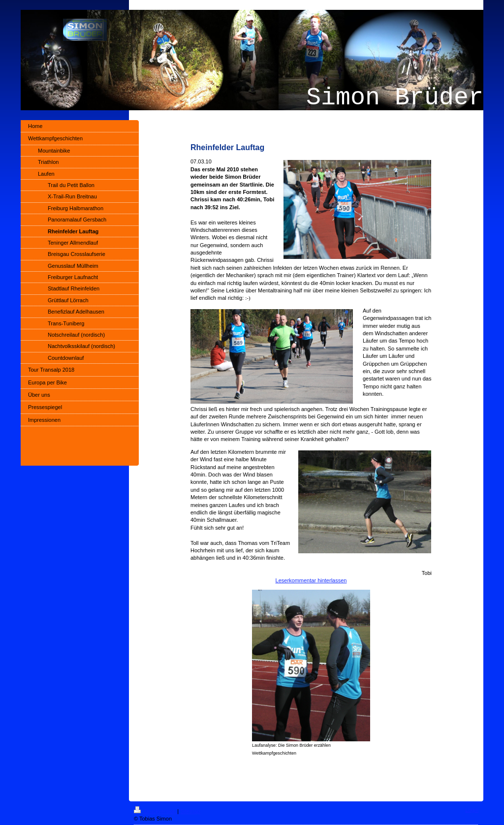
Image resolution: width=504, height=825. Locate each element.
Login (472, 810)
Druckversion (156, 811)
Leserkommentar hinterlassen (311, 580)
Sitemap (190, 811)
